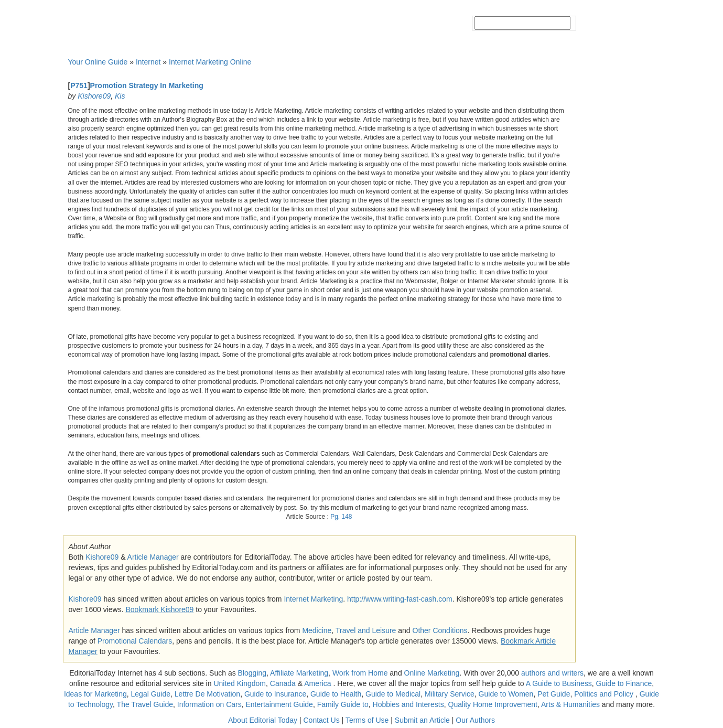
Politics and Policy (605, 694)
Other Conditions (440, 630)
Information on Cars (209, 704)
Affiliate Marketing (299, 673)
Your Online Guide (98, 62)
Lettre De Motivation (207, 694)
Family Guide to (343, 704)
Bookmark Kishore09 (159, 609)
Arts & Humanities (570, 704)
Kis (120, 96)
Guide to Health (336, 694)
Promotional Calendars (135, 641)
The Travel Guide (145, 704)
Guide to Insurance (275, 694)
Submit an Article (422, 720)
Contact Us (321, 720)
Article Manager (153, 557)
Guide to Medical (393, 694)
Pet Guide (554, 694)
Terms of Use (367, 720)
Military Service (450, 694)
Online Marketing (432, 673)
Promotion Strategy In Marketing (147, 85)
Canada (283, 683)
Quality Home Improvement (493, 704)
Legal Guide (151, 694)
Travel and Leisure (366, 630)
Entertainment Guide (279, 704)
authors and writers (552, 673)
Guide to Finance (624, 683)
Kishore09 (94, 96)
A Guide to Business (559, 683)
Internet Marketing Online (210, 62)
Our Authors (475, 720)
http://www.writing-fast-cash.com (400, 599)
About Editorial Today (263, 720)
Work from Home (360, 673)
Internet (148, 62)
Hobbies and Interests (408, 704)
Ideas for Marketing (95, 694)
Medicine (317, 630)
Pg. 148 (341, 517)
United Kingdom (240, 683)
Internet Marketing (313, 599)
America (317, 683)
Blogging (252, 673)
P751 (79, 85)
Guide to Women (506, 694)
